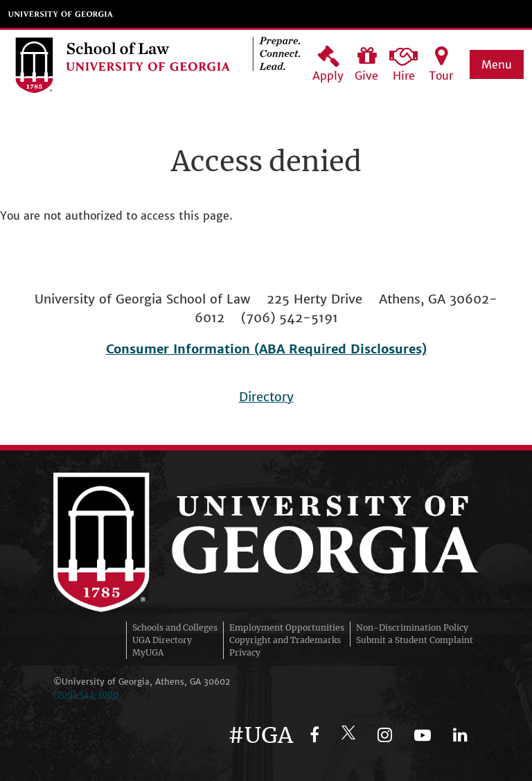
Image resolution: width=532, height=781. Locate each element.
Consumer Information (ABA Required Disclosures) (266, 349)
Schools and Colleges (175, 628)
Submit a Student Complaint (415, 640)
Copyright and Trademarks (285, 640)
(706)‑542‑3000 (86, 694)
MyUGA (148, 652)
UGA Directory (162, 640)
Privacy (245, 652)
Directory (266, 397)
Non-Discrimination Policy (412, 628)
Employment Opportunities (287, 628)
